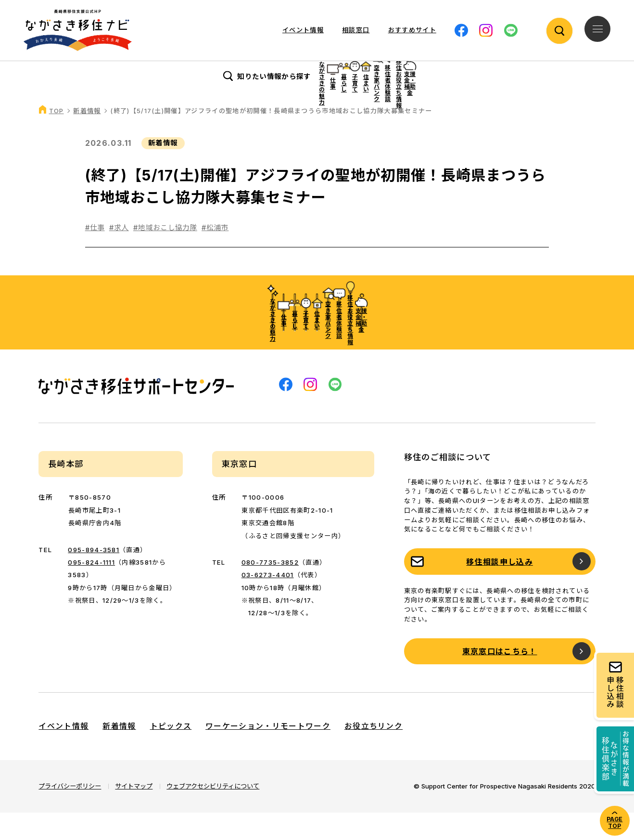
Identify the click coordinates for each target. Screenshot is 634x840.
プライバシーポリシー (70, 814)
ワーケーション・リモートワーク (268, 754)
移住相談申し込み (500, 589)
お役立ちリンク (374, 754)
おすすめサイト (412, 30)
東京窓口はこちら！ (500, 679)
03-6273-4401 (268, 602)
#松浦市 (215, 255)
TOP (57, 138)
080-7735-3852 (270, 590)
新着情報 (87, 138)
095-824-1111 (91, 590)
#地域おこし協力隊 (165, 255)
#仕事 (95, 255)
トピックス (171, 754)
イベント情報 (303, 30)
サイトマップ (134, 814)
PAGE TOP (615, 823)
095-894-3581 (94, 577)
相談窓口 (356, 30)
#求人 (119, 255)
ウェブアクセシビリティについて (213, 814)
